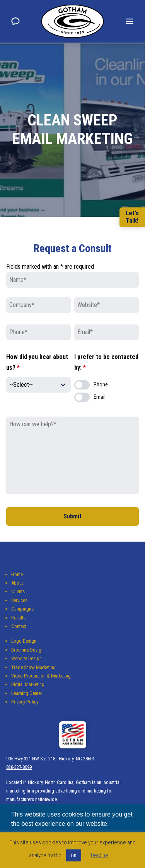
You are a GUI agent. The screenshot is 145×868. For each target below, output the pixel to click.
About (17, 583)
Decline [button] (100, 855)
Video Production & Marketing (41, 676)
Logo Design (24, 641)
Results (18, 618)
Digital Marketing (28, 684)
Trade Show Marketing (33, 667)
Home (17, 574)
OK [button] (74, 855)
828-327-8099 (19, 767)
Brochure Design (27, 650)
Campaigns (22, 609)
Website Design (26, 658)
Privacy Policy (25, 702)
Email (100, 397)
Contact (19, 626)
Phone (101, 385)
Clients (18, 591)
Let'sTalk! (132, 217)
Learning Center (27, 693)
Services (19, 600)
